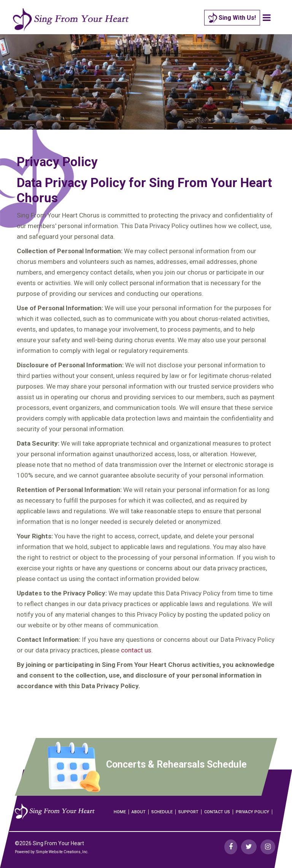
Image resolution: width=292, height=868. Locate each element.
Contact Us (217, 812)
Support (188, 812)
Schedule (162, 812)
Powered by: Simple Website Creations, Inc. (52, 852)
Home (120, 812)
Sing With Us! (232, 18)
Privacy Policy (252, 812)
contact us (136, 650)
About (139, 812)
